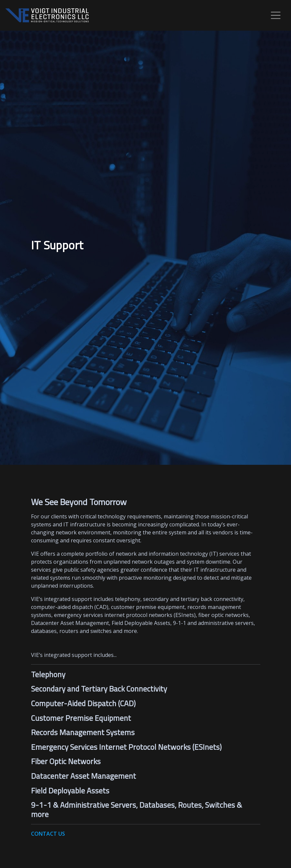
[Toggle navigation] (276, 15)
